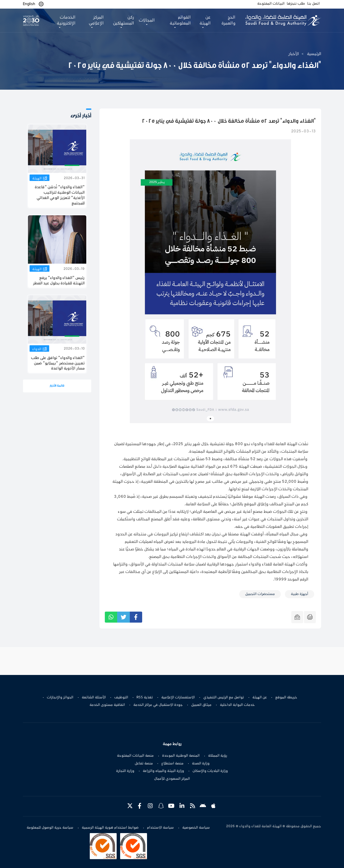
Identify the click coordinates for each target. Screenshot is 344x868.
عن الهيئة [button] (205, 20)
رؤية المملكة (218, 756)
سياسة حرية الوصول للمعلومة (50, 828)
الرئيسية (314, 54)
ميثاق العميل (201, 705)
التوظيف (121, 698)
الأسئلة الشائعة (94, 698)
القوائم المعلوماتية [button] (180, 20)
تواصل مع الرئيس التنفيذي (224, 698)
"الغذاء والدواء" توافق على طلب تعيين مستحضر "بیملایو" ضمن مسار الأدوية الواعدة (58, 363)
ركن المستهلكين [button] (123, 20)
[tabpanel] (210, 281)
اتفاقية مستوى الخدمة (107, 705)
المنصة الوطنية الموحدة (181, 756)
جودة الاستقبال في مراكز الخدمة (158, 705)
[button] (41, 4)
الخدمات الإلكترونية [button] (66, 20)
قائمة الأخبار (57, 386)
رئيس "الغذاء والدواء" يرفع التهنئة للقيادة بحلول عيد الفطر (59, 281)
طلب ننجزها (296, 4)
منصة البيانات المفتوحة (135, 756)
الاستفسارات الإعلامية (178, 698)
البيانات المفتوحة (271, 4)
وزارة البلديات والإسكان (210, 771)
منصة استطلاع (172, 764)
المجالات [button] (147, 20)
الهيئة (37, 179)
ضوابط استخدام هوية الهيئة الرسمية (110, 828)
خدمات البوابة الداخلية (237, 705)
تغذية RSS (145, 698)
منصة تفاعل (144, 764)
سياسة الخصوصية (196, 828)
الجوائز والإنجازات (60, 698)
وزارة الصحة (201, 764)
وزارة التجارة (125, 771)
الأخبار (294, 54)
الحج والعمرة (228, 20)
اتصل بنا (313, 4)
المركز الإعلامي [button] (96, 20)
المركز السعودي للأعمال (172, 779)
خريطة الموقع (286, 698)
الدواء (37, 349)
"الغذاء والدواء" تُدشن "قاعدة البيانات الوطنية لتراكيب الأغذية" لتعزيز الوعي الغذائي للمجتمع (60, 195)
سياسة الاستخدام (160, 828)
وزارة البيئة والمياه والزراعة (163, 771)
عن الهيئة (260, 698)
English (29, 4)
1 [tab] (210, 419)
